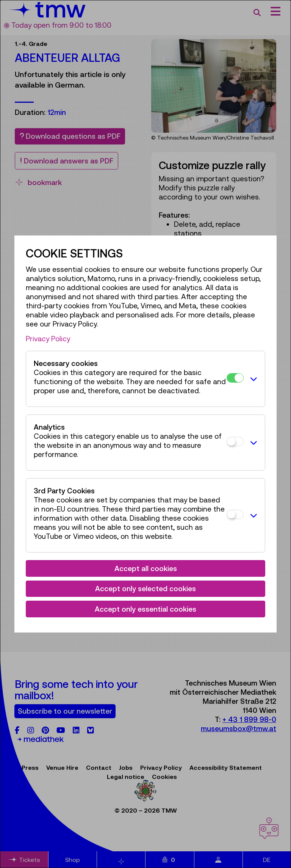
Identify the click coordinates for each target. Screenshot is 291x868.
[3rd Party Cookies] (235, 514)
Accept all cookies (146, 568)
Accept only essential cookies (145, 609)
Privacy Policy (48, 339)
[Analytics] (235, 442)
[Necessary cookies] (235, 378)
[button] (252, 379)
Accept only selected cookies (145, 589)
